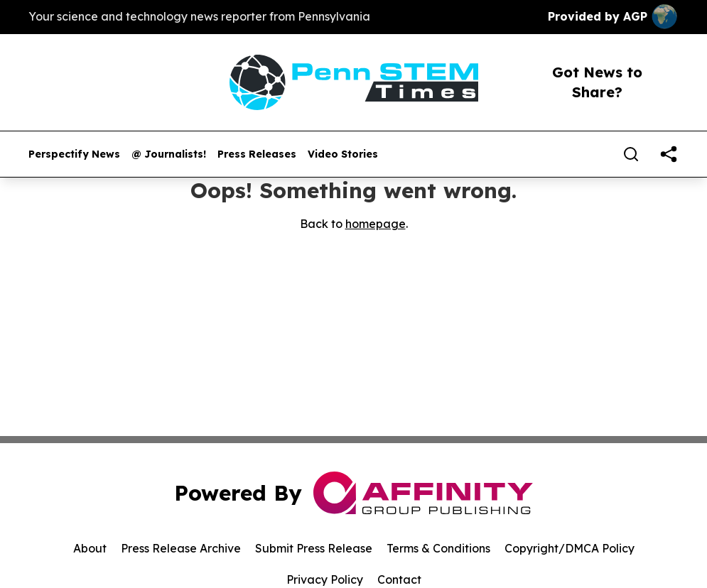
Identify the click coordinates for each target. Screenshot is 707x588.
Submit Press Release (314, 548)
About (90, 548)
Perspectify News (74, 154)
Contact (399, 579)
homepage (376, 224)
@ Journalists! (169, 154)
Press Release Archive (181, 548)
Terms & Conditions (438, 548)
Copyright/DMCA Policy (570, 548)
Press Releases (257, 154)
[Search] (631, 154)
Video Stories (343, 154)
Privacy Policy (325, 579)
